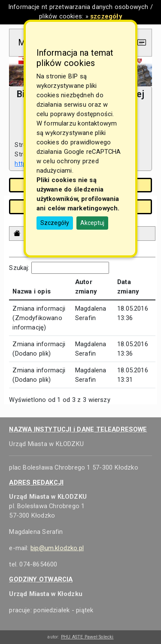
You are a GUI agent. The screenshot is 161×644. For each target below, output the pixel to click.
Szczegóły (55, 223)
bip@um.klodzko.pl (57, 548)
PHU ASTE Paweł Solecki (87, 637)
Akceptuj (92, 223)
